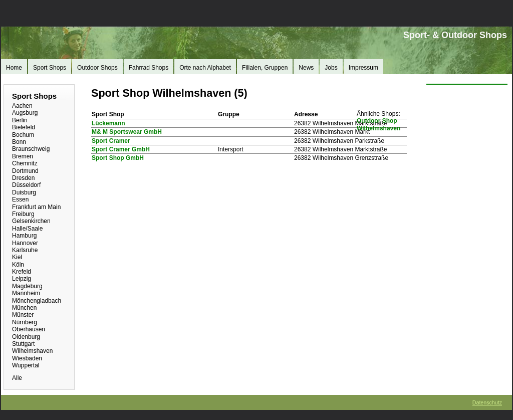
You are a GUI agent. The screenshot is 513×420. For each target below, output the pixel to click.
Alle (17, 378)
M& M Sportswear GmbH (127, 132)
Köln (18, 265)
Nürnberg (25, 322)
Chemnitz (25, 163)
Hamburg (24, 236)
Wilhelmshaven (32, 351)
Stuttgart (23, 344)
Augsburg (25, 113)
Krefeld (22, 272)
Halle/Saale (27, 229)
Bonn (19, 142)
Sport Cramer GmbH (121, 149)
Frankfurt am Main (36, 207)
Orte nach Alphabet (205, 68)
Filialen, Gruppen (265, 68)
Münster (23, 315)
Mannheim (26, 293)
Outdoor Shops (97, 68)
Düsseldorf (26, 185)
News (306, 68)
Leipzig (22, 279)
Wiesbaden (27, 358)
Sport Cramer (111, 141)
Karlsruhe (25, 250)
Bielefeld (24, 127)
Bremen (23, 156)
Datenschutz (487, 402)
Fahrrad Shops (149, 68)
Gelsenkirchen (31, 221)
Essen (20, 199)
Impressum (363, 68)
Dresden (23, 178)
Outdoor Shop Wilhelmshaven (378, 124)
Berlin (20, 120)
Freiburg (23, 214)
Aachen (22, 106)
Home (14, 68)
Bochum (23, 135)
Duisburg (24, 192)
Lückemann (108, 123)
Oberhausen (29, 329)
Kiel (17, 257)
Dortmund (25, 171)
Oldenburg (26, 337)
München (24, 308)
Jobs (331, 68)
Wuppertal (26, 365)
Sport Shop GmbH (118, 158)
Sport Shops (50, 68)
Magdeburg (27, 286)
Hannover (25, 243)
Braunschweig (31, 149)
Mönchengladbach (37, 301)
